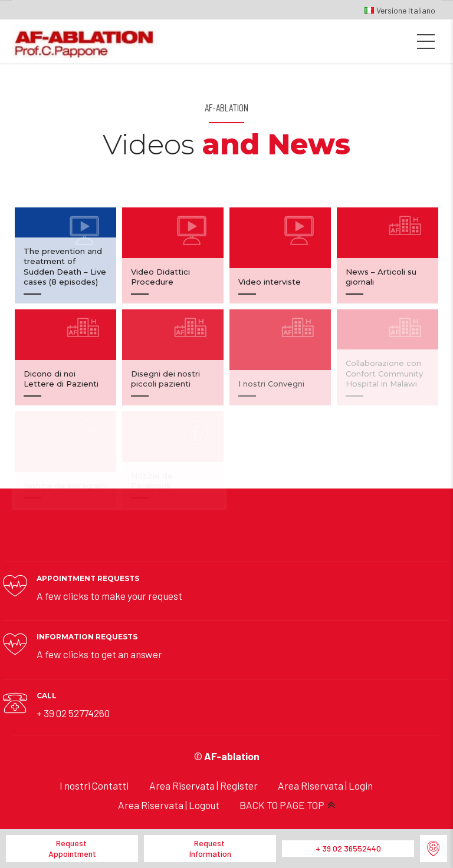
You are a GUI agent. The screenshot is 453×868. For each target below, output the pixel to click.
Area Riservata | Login (325, 786)
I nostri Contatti (94, 786)
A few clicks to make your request (109, 596)
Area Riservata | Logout (169, 805)
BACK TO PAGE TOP (282, 805)
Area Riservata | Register (203, 786)
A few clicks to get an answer (99, 654)
